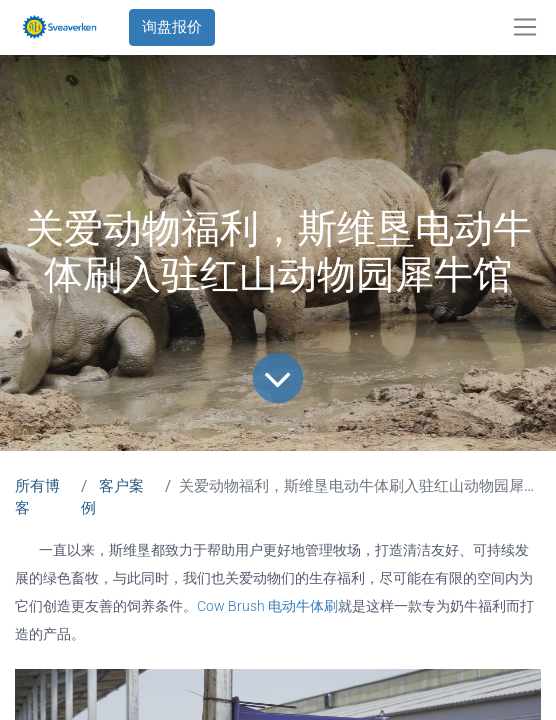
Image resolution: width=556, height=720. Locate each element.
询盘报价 (172, 27)
